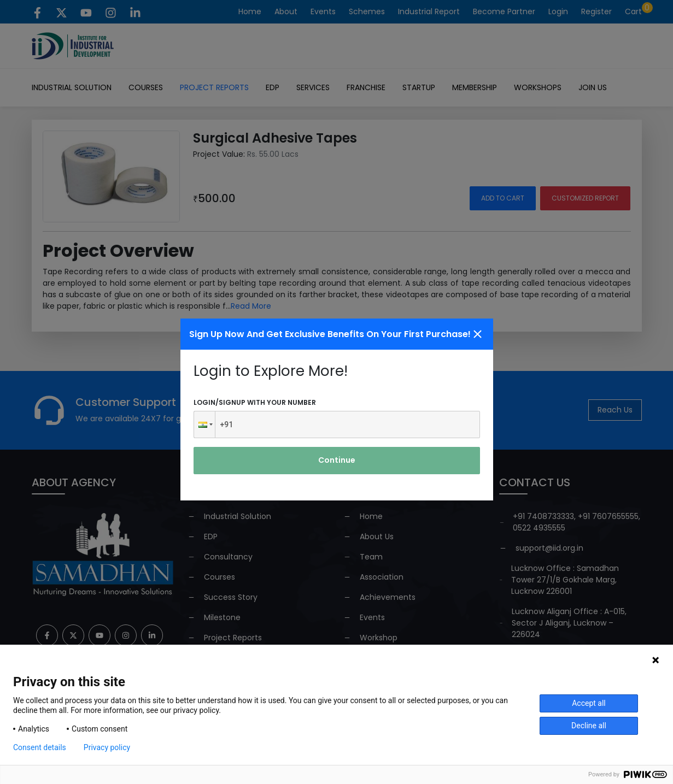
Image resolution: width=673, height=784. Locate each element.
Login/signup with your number (255, 402)
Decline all (589, 726)
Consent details (40, 747)
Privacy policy (107, 747)
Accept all (589, 703)
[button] (204, 425)
